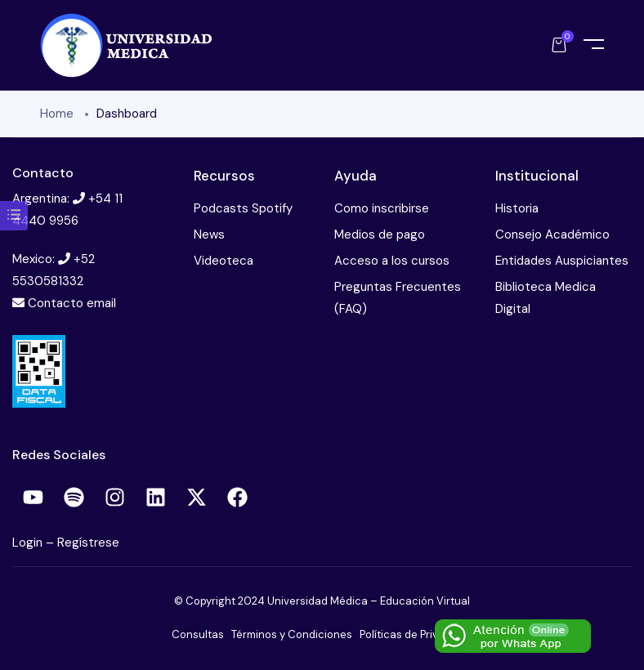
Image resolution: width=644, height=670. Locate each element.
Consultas (198, 634)
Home (57, 114)
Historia (517, 208)
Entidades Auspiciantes (562, 261)
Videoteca (224, 261)
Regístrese (88, 543)
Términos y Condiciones (292, 634)
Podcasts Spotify (243, 208)
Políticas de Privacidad (416, 634)
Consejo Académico (552, 234)
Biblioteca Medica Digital (546, 298)
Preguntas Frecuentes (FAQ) (398, 298)
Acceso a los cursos (392, 261)
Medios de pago (380, 234)
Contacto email (72, 303)
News (209, 234)
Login (29, 543)
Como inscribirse (382, 208)
